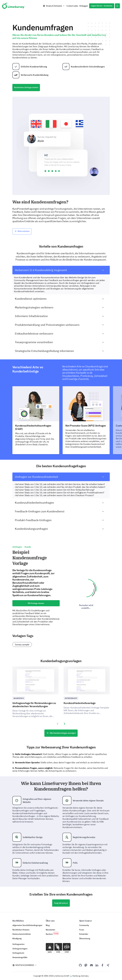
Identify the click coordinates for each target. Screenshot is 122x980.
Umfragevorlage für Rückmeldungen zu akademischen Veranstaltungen (34, 705)
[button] (117, 6)
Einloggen (84, 6)
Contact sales (72, 6)
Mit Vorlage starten (36, 603)
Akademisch (19, 698)
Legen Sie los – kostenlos (102, 6)
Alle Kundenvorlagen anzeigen (61, 733)
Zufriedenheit (71, 698)
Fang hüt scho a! (61, 903)
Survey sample (22, 644)
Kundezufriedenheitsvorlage (80, 703)
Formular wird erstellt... (86, 607)
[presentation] (58, 724)
